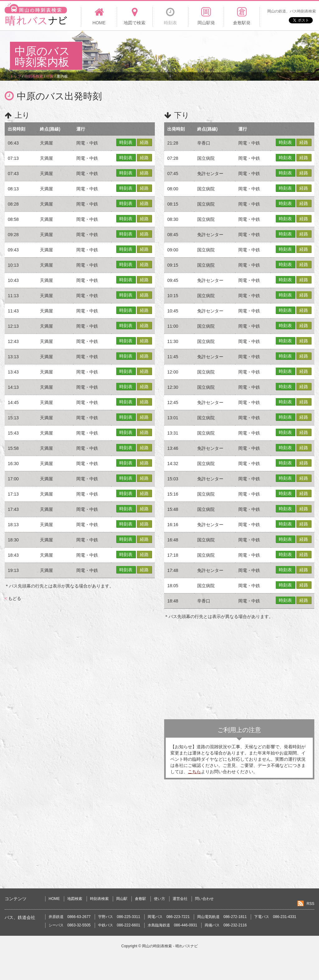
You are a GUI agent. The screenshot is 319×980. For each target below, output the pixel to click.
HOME (54, 899)
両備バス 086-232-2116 (226, 925)
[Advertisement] (196, 51)
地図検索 (75, 899)
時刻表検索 (99, 899)
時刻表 (126, 142)
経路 (144, 142)
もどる (13, 598)
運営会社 (180, 899)
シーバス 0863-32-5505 (70, 925)
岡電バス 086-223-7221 (169, 917)
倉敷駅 (140, 899)
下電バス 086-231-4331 (275, 917)
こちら (194, 772)
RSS (310, 904)
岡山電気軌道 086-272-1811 (222, 917)
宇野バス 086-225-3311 (119, 917)
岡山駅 (122, 899)
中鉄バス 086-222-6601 (119, 925)
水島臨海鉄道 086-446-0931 (172, 925)
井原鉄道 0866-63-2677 (70, 917)
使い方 (159, 899)
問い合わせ (204, 899)
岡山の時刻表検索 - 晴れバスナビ (170, 946)
